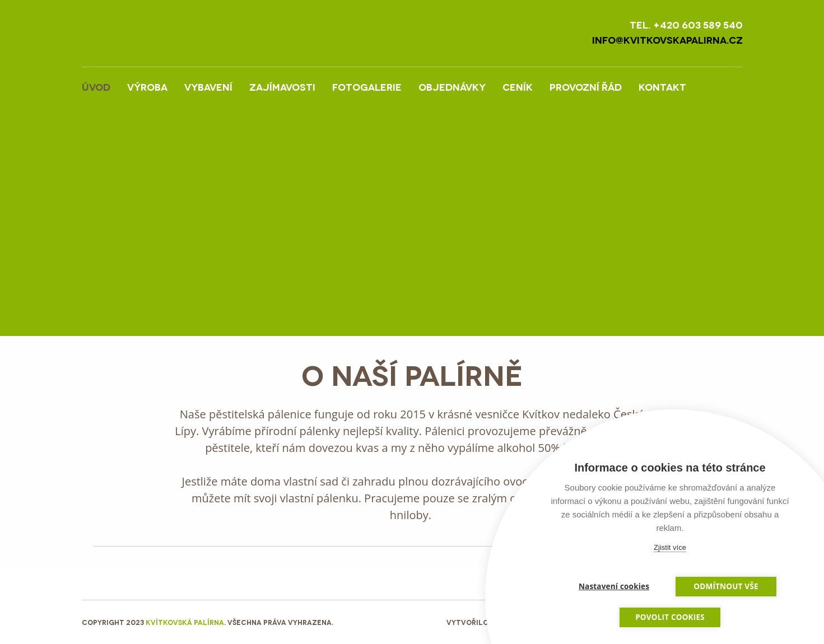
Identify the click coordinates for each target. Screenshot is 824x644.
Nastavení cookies (614, 586)
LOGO (177, 33)
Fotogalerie (367, 87)
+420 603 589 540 (698, 24)
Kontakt (662, 87)
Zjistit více (670, 547)
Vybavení (208, 87)
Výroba (147, 87)
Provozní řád (586, 87)
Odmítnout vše (726, 586)
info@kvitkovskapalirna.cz (667, 39)
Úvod (96, 87)
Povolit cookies (670, 617)
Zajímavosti (282, 87)
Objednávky (452, 87)
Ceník (518, 87)
